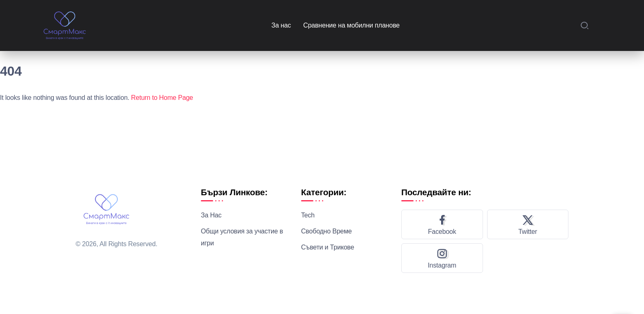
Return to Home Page (162, 98)
